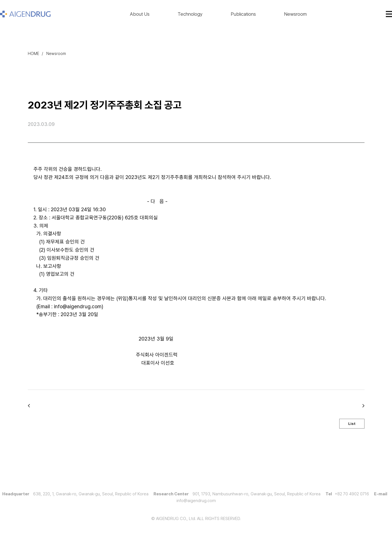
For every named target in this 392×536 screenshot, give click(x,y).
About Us (140, 14)
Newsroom (295, 14)
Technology (190, 14)
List (352, 424)
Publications (243, 14)
